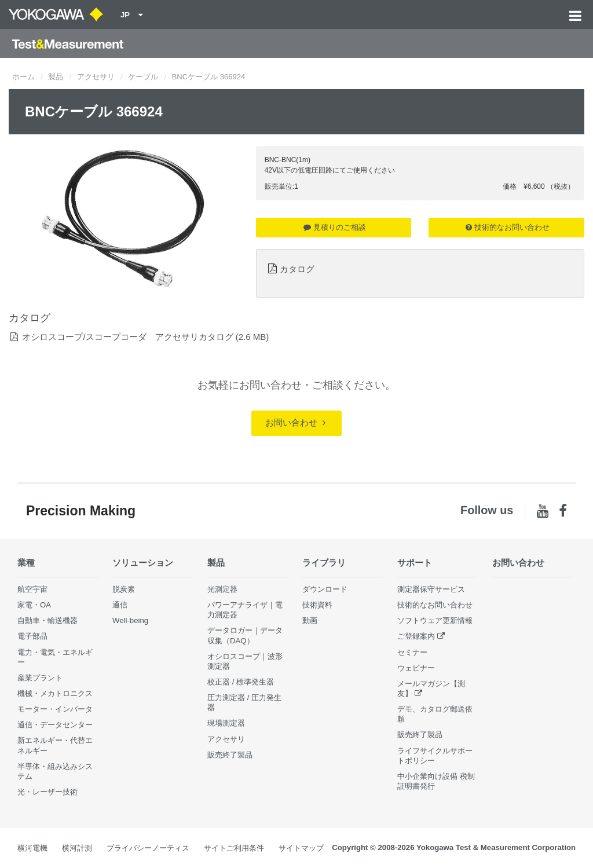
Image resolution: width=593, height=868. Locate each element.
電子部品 (32, 636)
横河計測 (77, 848)
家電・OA (34, 605)
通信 (120, 605)
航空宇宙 (32, 589)
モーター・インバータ (55, 709)
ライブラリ (324, 563)
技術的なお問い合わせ (508, 227)
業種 (26, 563)
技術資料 (317, 605)
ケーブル (143, 77)
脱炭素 (124, 589)
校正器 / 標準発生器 (241, 682)
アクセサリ (96, 77)
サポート (415, 563)
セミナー (412, 652)
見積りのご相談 (335, 227)
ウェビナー (416, 668)
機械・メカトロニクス (55, 693)
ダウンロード (325, 589)
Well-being (130, 620)
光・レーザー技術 (47, 792)
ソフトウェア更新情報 (435, 620)
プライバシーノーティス (148, 848)
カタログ (297, 269)
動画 (310, 620)
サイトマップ (301, 848)
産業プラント (40, 678)
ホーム (23, 77)
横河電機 (32, 848)
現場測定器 (226, 723)
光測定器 (222, 589)
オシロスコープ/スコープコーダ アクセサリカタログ (127, 337)
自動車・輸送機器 (47, 620)
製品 (56, 77)
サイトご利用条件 (234, 848)
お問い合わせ (295, 422)
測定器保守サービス (431, 589)
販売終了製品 (230, 755)
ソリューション (143, 563)
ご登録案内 (416, 636)
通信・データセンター (55, 725)
